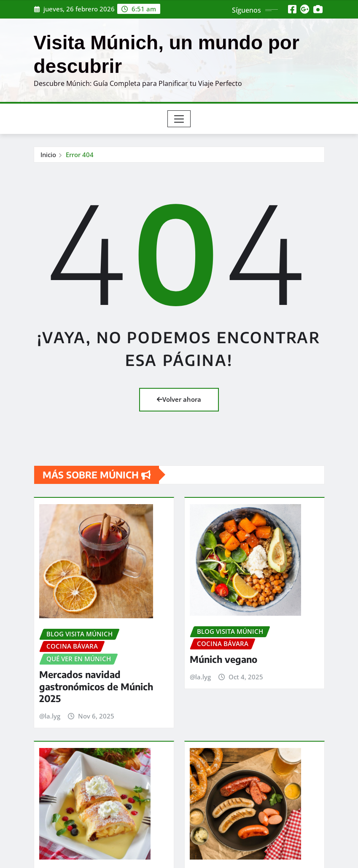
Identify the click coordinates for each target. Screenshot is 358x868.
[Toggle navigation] (179, 119)
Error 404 (80, 155)
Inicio (48, 155)
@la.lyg (50, 703)
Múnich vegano (223, 645)
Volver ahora (179, 399)
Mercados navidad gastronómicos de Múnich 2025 (96, 673)
